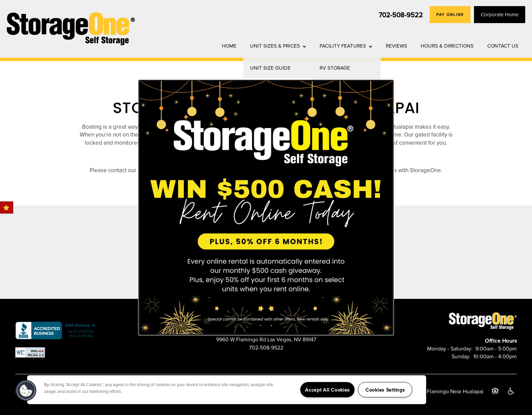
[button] (26, 391)
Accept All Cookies (327, 390)
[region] (227, 390)
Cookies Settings (385, 390)
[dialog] (266, 207)
